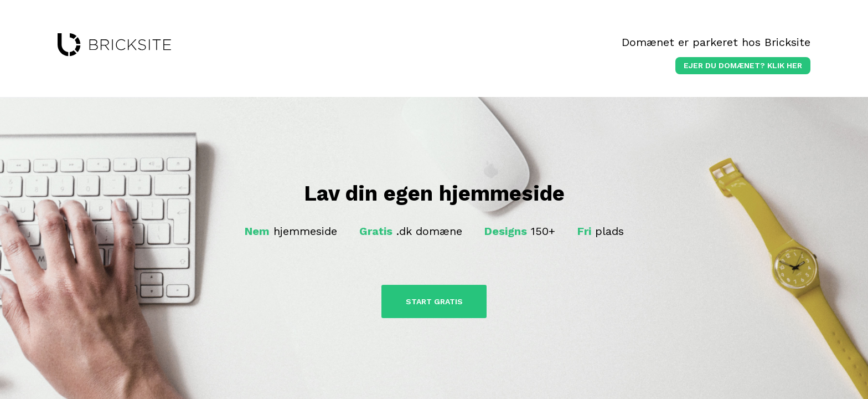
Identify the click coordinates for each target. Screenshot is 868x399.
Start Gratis (434, 301)
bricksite (114, 45)
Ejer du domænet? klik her (743, 65)
